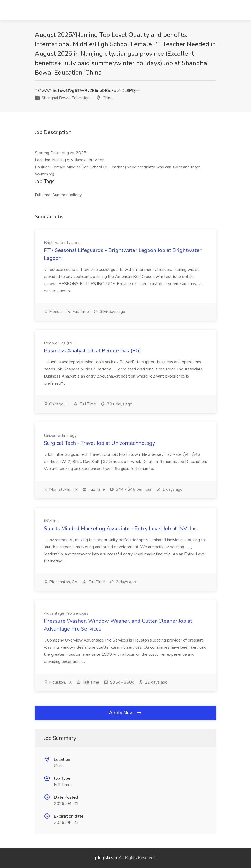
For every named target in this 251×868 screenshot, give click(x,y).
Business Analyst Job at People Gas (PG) (92, 351)
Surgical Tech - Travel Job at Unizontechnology (99, 443)
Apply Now (125, 713)
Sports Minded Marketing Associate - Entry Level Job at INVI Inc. (121, 528)
